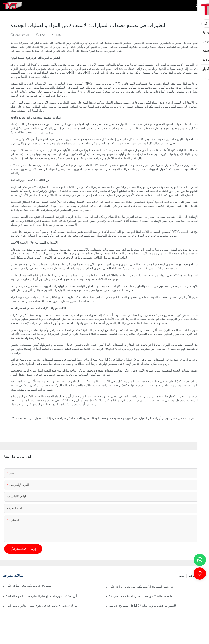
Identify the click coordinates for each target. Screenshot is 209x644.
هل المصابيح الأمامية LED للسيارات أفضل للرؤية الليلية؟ (142, 606)
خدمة (182, 576)
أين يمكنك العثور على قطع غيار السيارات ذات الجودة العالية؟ (42, 596)
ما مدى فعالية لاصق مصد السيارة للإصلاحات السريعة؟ (141, 596)
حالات (192, 576)
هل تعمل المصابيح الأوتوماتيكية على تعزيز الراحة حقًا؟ (141, 587)
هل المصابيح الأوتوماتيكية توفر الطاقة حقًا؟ (30, 586)
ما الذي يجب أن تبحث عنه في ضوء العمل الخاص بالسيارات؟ (42, 606)
